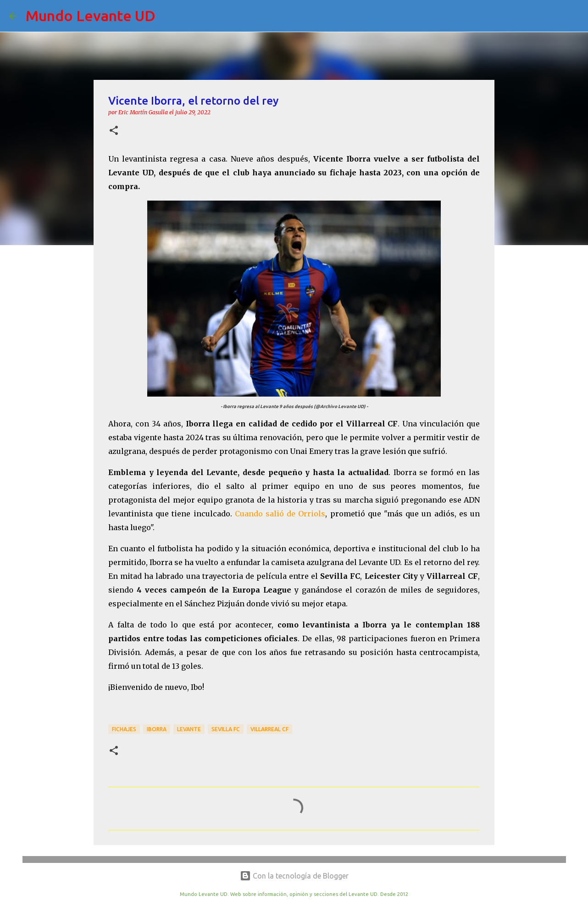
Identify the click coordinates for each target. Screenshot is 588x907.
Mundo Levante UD (91, 16)
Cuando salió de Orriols (280, 514)
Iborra (157, 729)
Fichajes (124, 729)
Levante (189, 729)
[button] (114, 131)
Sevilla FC (226, 729)
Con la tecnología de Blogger (294, 876)
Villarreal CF (269, 729)
